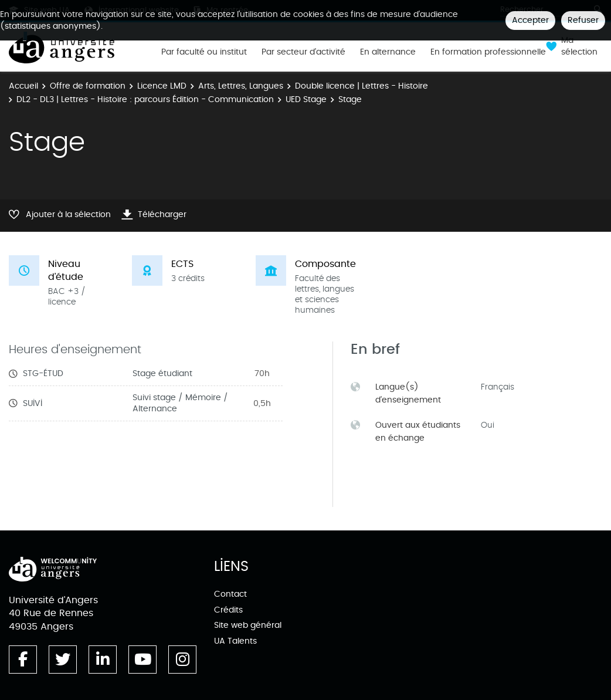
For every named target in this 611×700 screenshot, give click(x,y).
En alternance (388, 52)
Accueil (23, 86)
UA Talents (235, 641)
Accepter (530, 20)
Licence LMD (162, 86)
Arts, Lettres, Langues (241, 86)
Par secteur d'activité (303, 52)
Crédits (228, 610)
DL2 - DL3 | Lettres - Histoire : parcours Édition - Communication (145, 99)
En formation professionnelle (488, 52)
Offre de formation (88, 86)
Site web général (248, 625)
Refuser (583, 20)
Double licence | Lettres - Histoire (361, 86)
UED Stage (306, 99)
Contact (230, 594)
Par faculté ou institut (204, 52)
